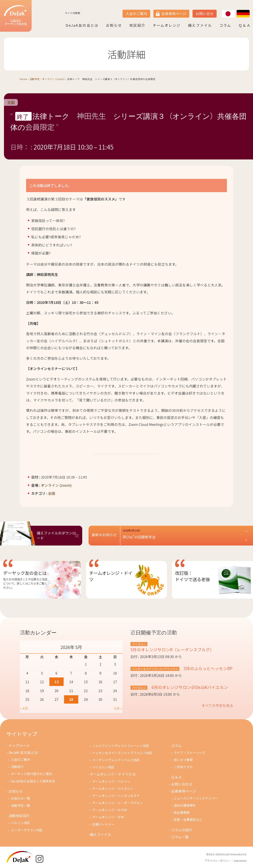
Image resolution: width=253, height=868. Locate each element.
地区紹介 (137, 25)
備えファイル (200, 25)
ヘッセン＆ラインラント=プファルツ (155, 669)
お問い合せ (205, 14)
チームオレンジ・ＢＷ (108, 817)
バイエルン (139, 644)
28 (71, 699)
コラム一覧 (180, 837)
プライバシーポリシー (217, 861)
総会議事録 (182, 812)
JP (222, 10)
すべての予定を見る (217, 705)
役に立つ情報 (183, 760)
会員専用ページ (174, 14)
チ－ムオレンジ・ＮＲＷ (110, 810)
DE (237, 10)
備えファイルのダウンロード (56, 535)
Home (23, 79)
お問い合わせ (182, 784)
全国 (11, 102)
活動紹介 (17, 767)
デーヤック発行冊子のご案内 (32, 774)
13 (57, 682)
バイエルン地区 (103, 767)
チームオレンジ (167, 25)
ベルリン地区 (21, 823)
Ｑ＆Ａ (245, 25)
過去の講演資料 (185, 805)
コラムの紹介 (182, 830)
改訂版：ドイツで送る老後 (193, 576)
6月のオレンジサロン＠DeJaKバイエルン (189, 687)
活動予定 (35, 79)
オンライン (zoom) (53, 79)
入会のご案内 (136, 14)
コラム (225, 25)
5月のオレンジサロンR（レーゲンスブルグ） (172, 650)
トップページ (19, 745)
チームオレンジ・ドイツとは (113, 774)
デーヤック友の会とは (25, 573)
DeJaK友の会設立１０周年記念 (33, 781)
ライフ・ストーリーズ (189, 753)
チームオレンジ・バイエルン (113, 788)
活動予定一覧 (21, 806)
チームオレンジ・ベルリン (111, 781)
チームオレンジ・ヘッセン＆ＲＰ (116, 796)
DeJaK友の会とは (82, 25)
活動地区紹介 (19, 816)
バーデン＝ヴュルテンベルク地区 (116, 760)
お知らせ (114, 25)
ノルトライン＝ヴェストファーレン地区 (121, 746)
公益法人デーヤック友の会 (16, 16)
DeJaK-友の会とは (23, 752)
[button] (185, 536)
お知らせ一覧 (21, 798)
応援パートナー (103, 824)
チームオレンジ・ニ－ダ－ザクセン (118, 803)
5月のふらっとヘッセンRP (208, 668)
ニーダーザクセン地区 (27, 830)
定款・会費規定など (188, 820)
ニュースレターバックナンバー (196, 798)
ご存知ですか (183, 767)
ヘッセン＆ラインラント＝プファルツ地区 (122, 753)
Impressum (240, 861)
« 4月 (24, 708)
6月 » (118, 708)
